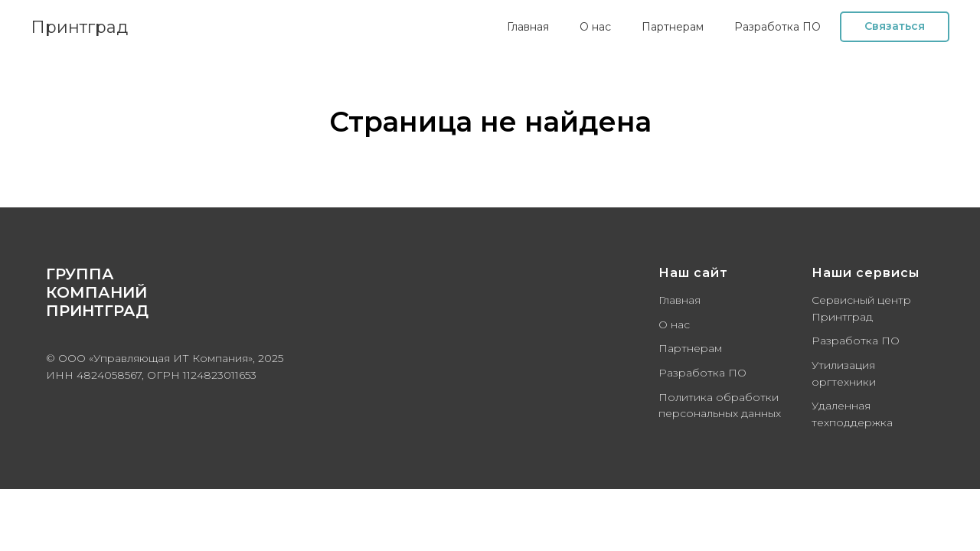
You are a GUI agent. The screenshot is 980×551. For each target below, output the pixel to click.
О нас (595, 27)
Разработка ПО (702, 373)
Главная (679, 300)
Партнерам (673, 27)
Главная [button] (528, 27)
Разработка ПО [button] (777, 27)
